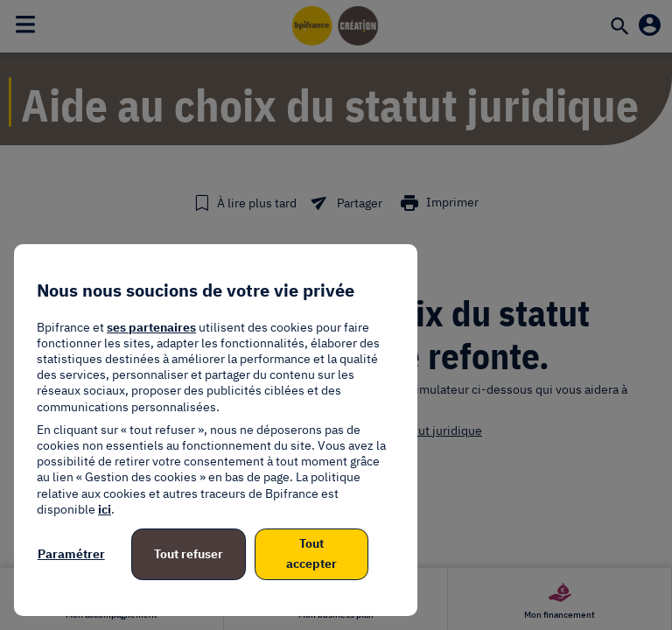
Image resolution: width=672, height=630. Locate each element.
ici (105, 509)
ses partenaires (151, 327)
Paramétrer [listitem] (71, 554)
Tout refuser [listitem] (189, 554)
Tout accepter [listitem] (311, 554)
